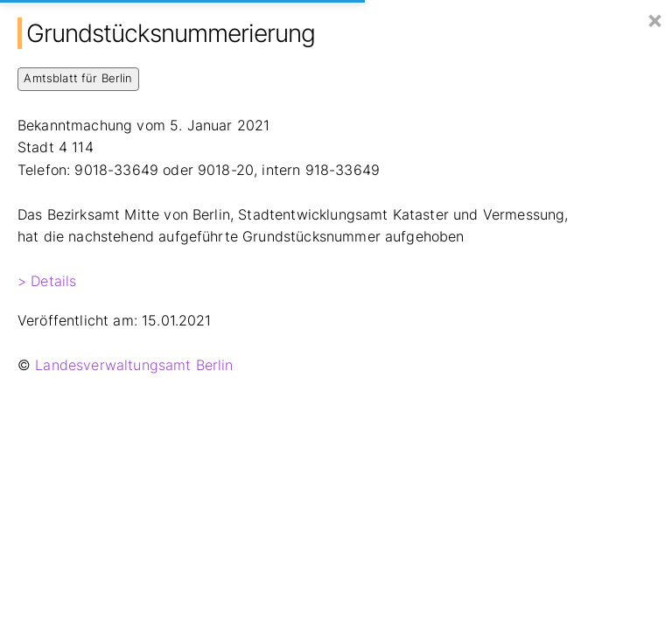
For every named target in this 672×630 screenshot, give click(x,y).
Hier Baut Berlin (93, 18)
